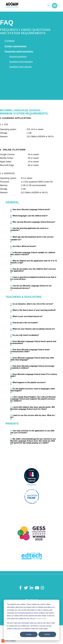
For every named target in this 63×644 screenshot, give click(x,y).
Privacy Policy (41, 619)
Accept (29, 634)
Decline (47, 634)
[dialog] (31, 620)
